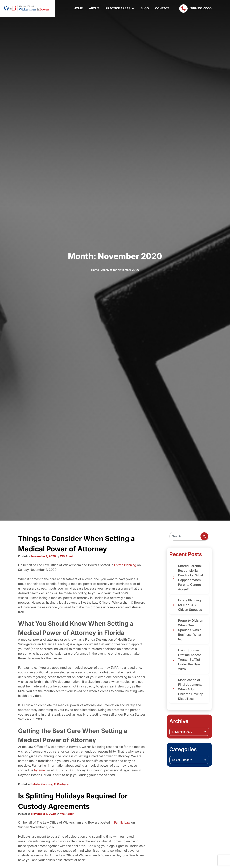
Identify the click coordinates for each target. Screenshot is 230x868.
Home (78, 8)
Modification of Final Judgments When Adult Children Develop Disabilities (191, 689)
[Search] (189, 536)
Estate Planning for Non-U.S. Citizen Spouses (190, 605)
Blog (145, 8)
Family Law (122, 822)
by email (40, 770)
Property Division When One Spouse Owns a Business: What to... (191, 630)
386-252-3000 (195, 9)
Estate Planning (125, 565)
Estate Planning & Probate (49, 784)
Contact (162, 8)
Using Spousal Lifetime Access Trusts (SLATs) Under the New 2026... (190, 660)
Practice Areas (118, 8)
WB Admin (67, 556)
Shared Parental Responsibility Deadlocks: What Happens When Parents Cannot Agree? (191, 578)
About (94, 8)
